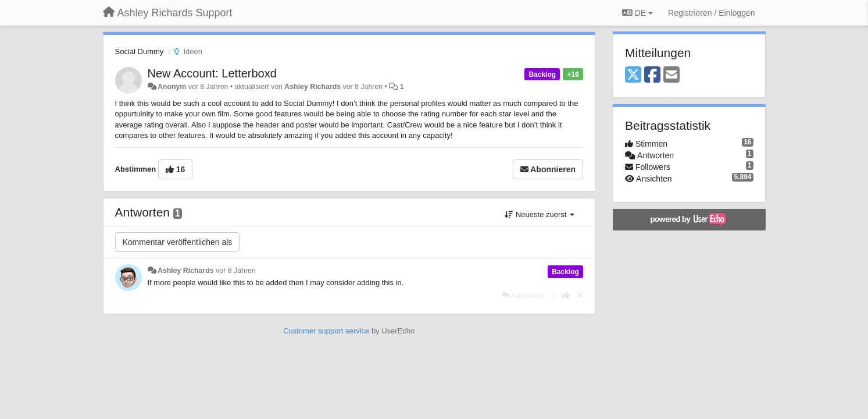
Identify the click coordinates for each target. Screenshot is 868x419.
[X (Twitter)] (633, 75)
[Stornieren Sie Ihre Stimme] (580, 295)
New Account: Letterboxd (212, 73)
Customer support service (326, 331)
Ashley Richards (312, 87)
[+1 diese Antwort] (566, 295)
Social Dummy (140, 52)
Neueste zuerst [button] (540, 214)
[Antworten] (523, 295)
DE (637, 13)
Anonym (172, 87)
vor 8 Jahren (236, 271)
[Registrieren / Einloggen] (711, 13)
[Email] (671, 75)
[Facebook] (652, 75)
